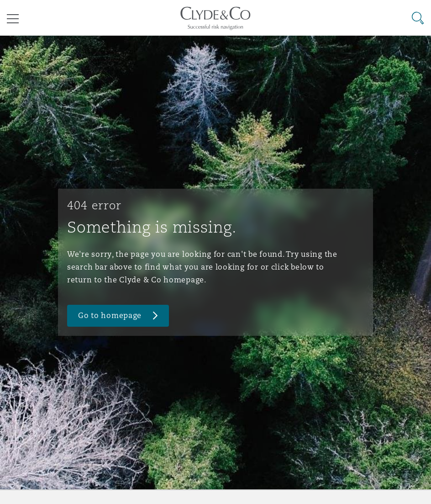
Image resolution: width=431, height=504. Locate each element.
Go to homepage (110, 316)
